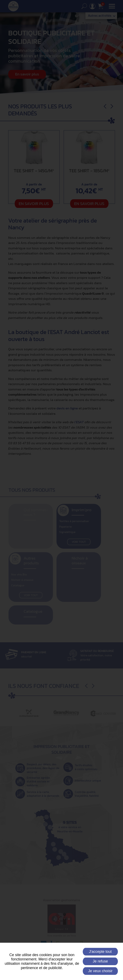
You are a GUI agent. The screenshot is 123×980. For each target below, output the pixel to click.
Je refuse (100, 961)
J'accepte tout (100, 952)
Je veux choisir (100, 971)
